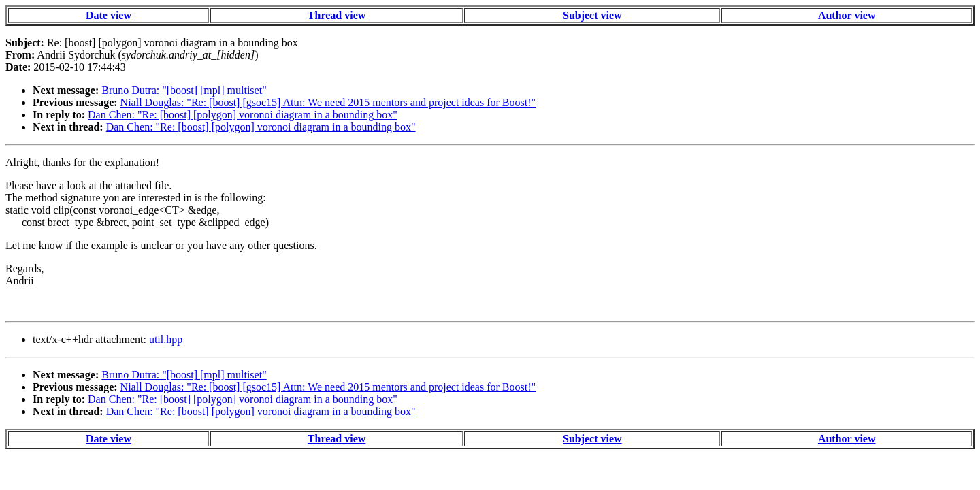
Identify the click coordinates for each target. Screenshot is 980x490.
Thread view (337, 15)
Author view (847, 15)
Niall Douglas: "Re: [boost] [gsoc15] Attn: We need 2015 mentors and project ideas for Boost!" (328, 102)
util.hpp (166, 339)
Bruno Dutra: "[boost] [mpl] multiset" (184, 90)
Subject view (592, 15)
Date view (109, 15)
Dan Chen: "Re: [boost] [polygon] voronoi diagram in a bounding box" (243, 115)
